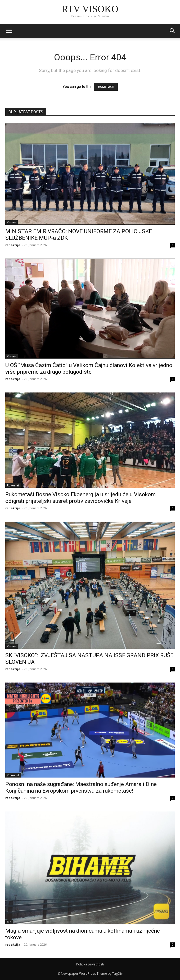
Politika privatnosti (90, 964)
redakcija (13, 245)
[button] (173, 31)
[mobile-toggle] (9, 31)
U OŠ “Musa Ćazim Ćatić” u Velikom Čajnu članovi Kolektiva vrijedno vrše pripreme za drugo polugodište (89, 369)
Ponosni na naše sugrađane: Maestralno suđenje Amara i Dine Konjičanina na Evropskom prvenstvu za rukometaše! (81, 787)
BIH (9, 922)
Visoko (12, 222)
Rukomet (13, 485)
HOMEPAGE (106, 87)
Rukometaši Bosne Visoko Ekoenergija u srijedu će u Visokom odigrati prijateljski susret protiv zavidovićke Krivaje (80, 498)
